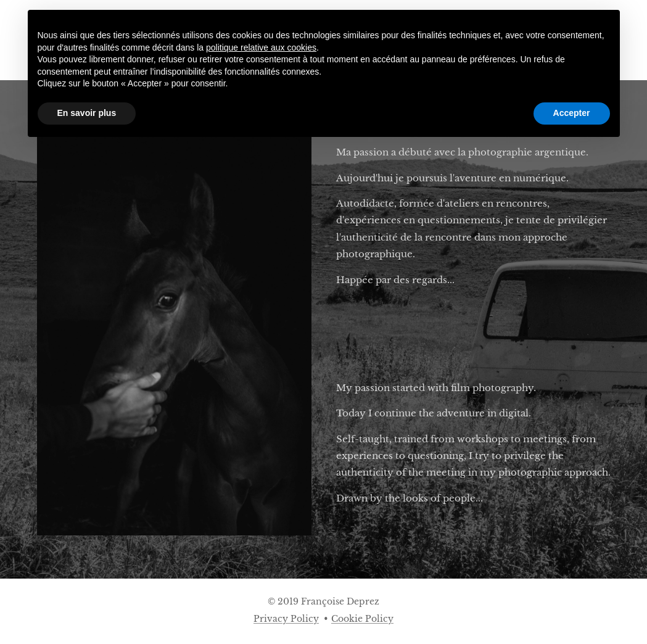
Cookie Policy (362, 619)
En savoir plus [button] (87, 113)
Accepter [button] (572, 113)
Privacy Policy (286, 619)
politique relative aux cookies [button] (261, 47)
